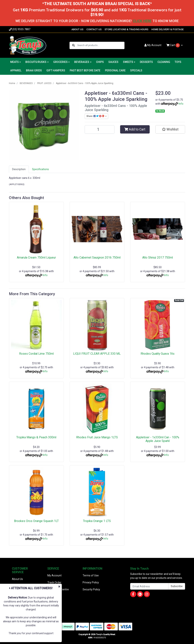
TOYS (178, 62)
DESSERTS (146, 62)
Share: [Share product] (96, 116)
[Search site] (74, 45)
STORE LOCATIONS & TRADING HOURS (126, 29)
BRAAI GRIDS (34, 70)
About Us (17, 579)
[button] (170, 129)
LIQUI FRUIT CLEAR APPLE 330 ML (97, 354)
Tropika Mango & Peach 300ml (36, 437)
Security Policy (91, 589)
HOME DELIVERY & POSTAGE (167, 29)
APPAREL (16, 70)
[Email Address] (149, 586)
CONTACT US (94, 29)
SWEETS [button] (128, 62)
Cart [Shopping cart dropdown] (173, 45)
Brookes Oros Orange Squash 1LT (36, 521)
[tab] (19, 169)
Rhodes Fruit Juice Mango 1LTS (97, 437)
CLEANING (164, 62)
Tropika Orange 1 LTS (97, 521)
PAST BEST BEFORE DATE (85, 70)
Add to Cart (135, 129)
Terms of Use (91, 575)
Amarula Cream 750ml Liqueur (36, 258)
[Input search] (101, 45)
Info (181, 104)
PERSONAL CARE (115, 70)
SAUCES (113, 62)
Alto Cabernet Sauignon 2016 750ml (97, 258)
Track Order (54, 582)
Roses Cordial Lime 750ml (36, 354)
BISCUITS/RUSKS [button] (36, 62)
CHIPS (100, 62)
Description (19, 169)
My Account (54, 575)
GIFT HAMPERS (56, 70)
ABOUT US (77, 29)
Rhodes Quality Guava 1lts (158, 354)
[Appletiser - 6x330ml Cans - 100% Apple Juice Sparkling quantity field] (100, 129)
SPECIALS (136, 70)
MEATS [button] (14, 62)
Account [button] (153, 45)
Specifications (40, 169)
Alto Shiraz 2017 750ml (158, 258)
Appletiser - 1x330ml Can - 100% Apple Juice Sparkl (158, 439)
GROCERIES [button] (60, 62)
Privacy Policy (91, 582)
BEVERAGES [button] (82, 62)
